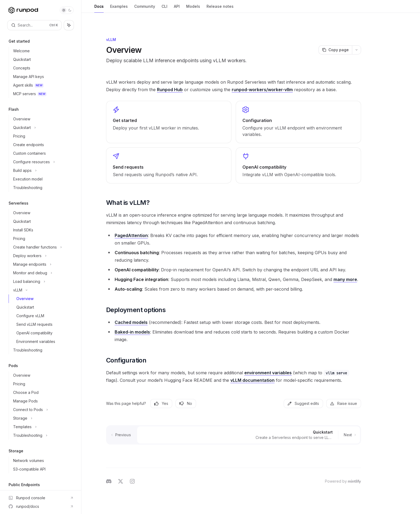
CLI (164, 8)
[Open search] (34, 25)
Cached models (131, 322)
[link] (169, 122)
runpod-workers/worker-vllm (262, 90)
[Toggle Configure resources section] (43, 162)
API (177, 8)
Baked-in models (132, 332)
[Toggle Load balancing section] (43, 282)
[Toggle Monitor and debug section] (43, 273)
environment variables (268, 373)
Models (193, 8)
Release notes (220, 8)
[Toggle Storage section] (43, 418)
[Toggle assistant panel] (69, 25)
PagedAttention (131, 235)
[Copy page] (335, 50)
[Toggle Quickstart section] (43, 128)
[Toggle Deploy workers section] (43, 256)
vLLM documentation (252, 380)
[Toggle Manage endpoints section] (43, 264)
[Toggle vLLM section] (43, 290)
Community (145, 8)
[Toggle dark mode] (67, 10)
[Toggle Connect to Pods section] (43, 410)
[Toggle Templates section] (43, 427)
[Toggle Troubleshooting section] (43, 435)
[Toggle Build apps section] (43, 171)
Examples (119, 8)
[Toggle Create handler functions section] (43, 247)
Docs (99, 8)
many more (345, 279)
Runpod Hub (170, 90)
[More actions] (357, 50)
